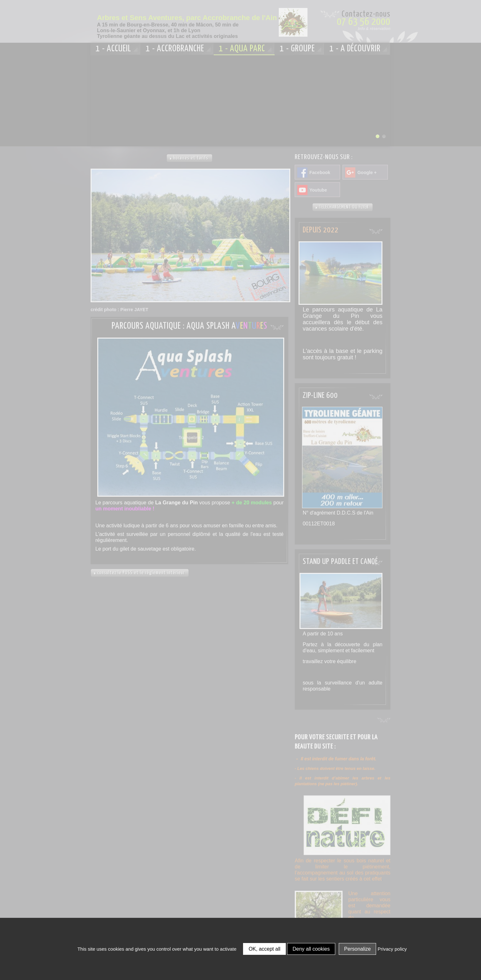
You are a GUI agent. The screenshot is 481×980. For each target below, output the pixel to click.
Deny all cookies (311, 949)
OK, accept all (264, 949)
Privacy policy (392, 949)
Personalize (358, 949)
